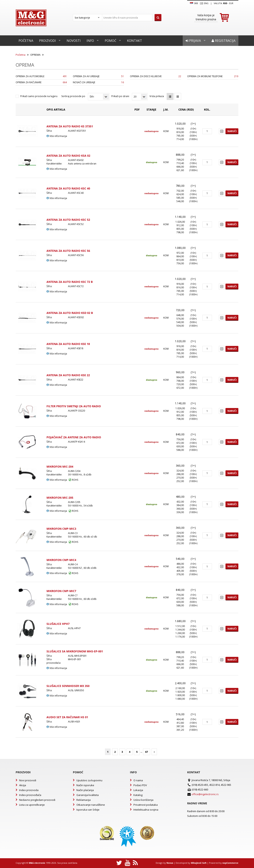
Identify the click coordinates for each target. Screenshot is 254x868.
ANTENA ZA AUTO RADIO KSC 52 (68, 220)
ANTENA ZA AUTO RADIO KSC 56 (68, 251)
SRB (194, 3)
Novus (170, 863)
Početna (26, 41)
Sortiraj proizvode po (73, 96)
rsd (225, 3)
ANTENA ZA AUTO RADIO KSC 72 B (70, 282)
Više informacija (57, 136)
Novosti (74, 41)
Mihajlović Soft (199, 863)
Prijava (193, 41)
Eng (204, 3)
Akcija (23, 785)
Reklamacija (84, 800)
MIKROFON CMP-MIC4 (61, 560)
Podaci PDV (140, 785)
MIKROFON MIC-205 (60, 498)
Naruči (232, 131)
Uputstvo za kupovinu (89, 780)
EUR (231, 3)
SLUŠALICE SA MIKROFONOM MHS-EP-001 (75, 651)
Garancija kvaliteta (88, 795)
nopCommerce (230, 863)
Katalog (138, 795)
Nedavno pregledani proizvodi (37, 800)
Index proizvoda (29, 790)
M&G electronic (37, 863)
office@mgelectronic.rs (205, 794)
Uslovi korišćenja (143, 800)
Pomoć (110, 41)
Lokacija (138, 790)
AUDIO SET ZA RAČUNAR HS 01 (67, 717)
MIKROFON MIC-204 (60, 467)
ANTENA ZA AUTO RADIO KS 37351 (70, 126)
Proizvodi (47, 41)
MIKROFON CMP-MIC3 (61, 529)
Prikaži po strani (120, 96)
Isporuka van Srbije (88, 810)
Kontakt (135, 41)
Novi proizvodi (28, 780)
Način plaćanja (85, 790)
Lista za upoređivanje (32, 805)
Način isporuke (85, 785)
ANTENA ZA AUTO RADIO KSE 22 (68, 375)
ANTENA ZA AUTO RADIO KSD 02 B (70, 313)
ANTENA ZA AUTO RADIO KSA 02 (68, 156)
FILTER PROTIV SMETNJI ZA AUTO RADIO (74, 406)
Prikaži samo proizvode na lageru (39, 96)
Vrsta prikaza (157, 96)
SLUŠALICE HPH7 (58, 624)
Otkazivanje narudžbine (91, 805)
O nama (138, 780)
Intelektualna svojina (146, 810)
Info (90, 41)
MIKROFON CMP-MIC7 (61, 591)
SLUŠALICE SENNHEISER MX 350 (68, 686)
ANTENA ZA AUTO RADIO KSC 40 (68, 188)
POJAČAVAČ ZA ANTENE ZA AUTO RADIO (74, 437)
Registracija (224, 41)
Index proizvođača (30, 795)
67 (147, 752)
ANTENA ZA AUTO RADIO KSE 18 (68, 344)
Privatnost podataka (146, 805)
